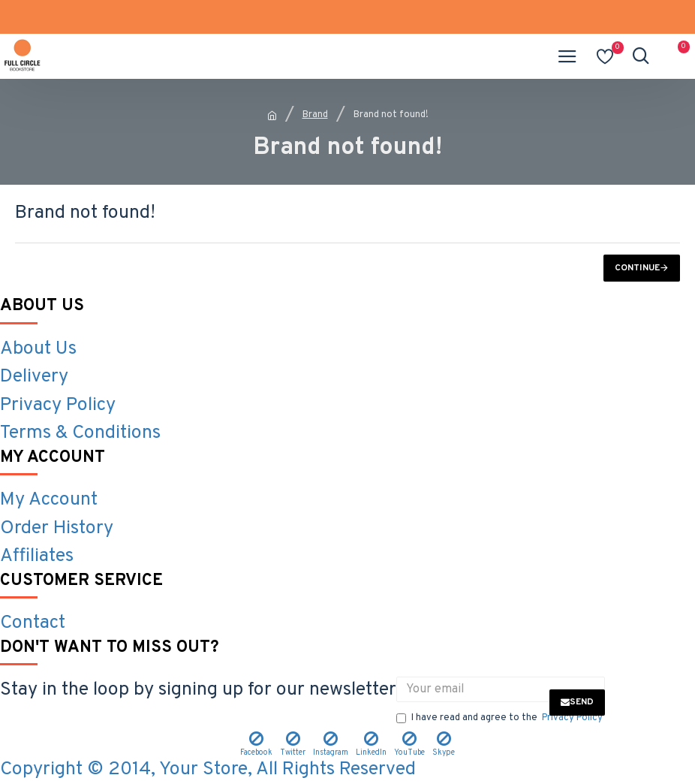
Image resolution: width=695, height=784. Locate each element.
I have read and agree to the (501, 719)
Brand (315, 115)
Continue (637, 268)
